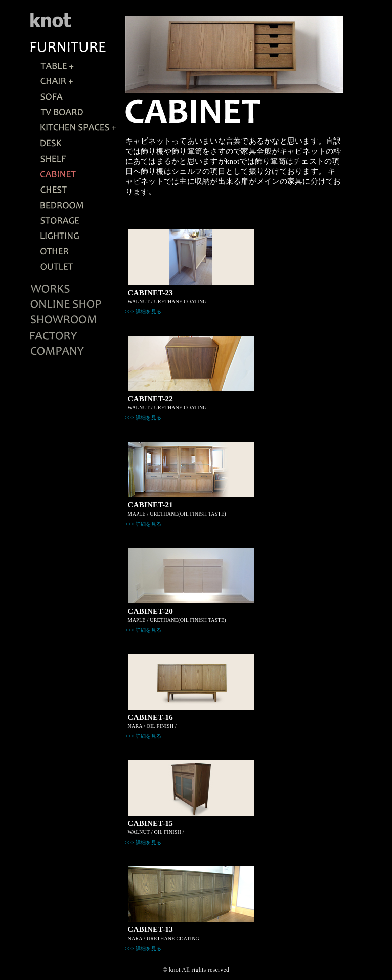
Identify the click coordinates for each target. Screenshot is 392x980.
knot (175, 970)
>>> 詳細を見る (144, 312)
